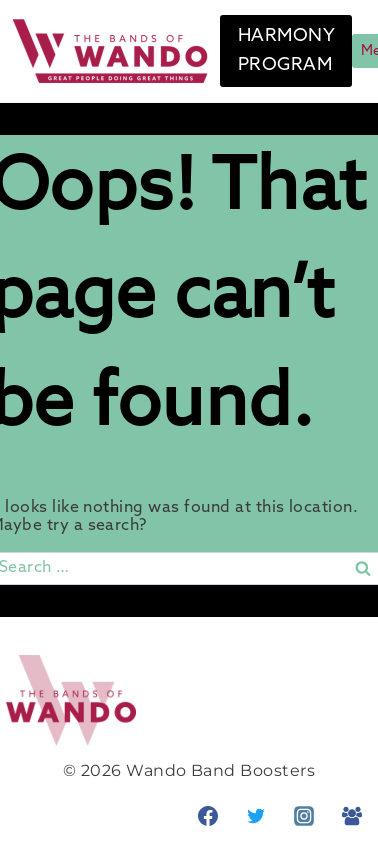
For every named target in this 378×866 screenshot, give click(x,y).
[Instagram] (304, 816)
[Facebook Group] (352, 816)
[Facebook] (208, 816)
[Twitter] (256, 816)
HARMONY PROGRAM (286, 50)
